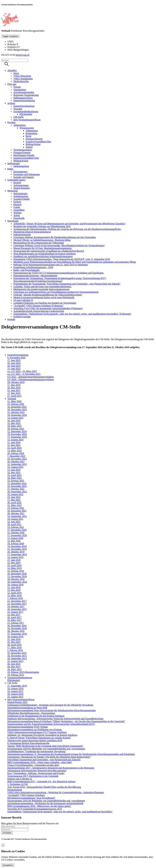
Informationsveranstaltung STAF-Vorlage (27, 727)
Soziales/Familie (22, 199)
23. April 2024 (14, 448)
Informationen (20, 172)
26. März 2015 (14, 669)
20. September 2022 (17, 492)
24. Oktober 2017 (16, 606)
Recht (28, 136)
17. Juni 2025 (14, 360)
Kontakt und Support (24, 177)
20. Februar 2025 (16, 429)
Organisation (20, 90)
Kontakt (11, 319)
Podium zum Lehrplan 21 (20, 779)
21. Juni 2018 (14, 587)
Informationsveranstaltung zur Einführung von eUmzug (34, 730)
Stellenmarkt (14, 163)
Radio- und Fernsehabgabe (27, 270)
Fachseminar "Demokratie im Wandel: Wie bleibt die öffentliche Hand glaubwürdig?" (49, 757)
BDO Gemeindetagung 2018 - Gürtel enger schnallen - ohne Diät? (40, 762)
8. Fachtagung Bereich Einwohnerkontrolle (28, 743)
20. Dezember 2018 (17, 574)
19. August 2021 (15, 519)
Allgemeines (20, 125)
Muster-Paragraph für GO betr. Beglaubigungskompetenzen (43, 248)
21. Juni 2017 (14, 390)
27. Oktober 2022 (16, 489)
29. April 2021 (14, 524)
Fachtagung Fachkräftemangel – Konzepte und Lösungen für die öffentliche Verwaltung (50, 705)
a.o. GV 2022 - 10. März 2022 (22, 371)
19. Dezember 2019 (17, 546)
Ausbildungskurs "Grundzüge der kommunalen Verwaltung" (37, 751)
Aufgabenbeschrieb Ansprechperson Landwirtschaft (39, 311)
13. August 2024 (15, 440)
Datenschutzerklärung (24, 101)
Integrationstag (15, 790)
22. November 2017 (17, 604)
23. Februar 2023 (16, 481)
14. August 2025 (15, 418)
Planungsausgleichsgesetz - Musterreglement (35, 276)
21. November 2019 (17, 549)
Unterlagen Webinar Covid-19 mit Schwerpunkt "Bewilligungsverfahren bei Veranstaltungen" (59, 245)
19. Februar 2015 (16, 675)
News (16, 73)
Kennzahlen (31, 133)
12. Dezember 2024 (17, 431)
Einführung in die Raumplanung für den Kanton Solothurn (36, 716)
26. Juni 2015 (14, 664)
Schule (17, 207)
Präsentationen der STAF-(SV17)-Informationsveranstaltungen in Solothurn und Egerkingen (58, 273)
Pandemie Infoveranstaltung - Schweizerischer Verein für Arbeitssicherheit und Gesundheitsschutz (55, 719)
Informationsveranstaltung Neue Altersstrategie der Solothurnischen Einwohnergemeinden (51, 710)
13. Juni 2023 (14, 470)
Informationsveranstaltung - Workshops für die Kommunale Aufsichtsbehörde (45, 803)
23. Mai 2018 (14, 590)
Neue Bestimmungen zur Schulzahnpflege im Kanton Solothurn (45, 254)
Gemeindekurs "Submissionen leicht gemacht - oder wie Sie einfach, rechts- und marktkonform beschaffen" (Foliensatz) (72, 314)
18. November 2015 (17, 656)
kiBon (10, 169)
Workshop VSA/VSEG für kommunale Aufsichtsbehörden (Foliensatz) (48, 308)
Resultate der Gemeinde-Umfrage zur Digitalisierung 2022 (42, 226)
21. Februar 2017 (16, 623)
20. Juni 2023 (14, 366)
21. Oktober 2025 (16, 412)
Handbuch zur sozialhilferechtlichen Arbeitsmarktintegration (43, 256)
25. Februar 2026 (16, 404)
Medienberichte (21, 81)
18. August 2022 (15, 494)
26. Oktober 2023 (16, 462)
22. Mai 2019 (14, 563)
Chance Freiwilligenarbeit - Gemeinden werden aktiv (33, 765)
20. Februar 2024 (16, 453)
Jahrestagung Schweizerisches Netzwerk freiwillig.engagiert (37, 771)
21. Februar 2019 (16, 571)
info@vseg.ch (23, 55)
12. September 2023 (17, 464)
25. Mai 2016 (14, 642)
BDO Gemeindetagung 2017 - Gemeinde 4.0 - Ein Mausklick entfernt (41, 781)
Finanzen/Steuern (34, 139)
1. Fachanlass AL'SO (18, 784)
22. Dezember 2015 (17, 653)
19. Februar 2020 (16, 544)
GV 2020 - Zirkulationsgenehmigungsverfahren (31, 379)
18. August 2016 (15, 637)
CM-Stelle (19, 117)
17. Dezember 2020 (17, 530)
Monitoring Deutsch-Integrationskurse (32, 232)
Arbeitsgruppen (21, 185)
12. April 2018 (14, 593)
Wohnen (17, 213)
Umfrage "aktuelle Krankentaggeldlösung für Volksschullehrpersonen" (48, 295)
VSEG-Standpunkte (23, 79)
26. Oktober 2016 (16, 631)
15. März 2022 (14, 505)
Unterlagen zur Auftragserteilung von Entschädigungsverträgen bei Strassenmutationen (56, 292)
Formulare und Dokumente (27, 174)
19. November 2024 (17, 434)
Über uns (12, 84)
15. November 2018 (17, 576)
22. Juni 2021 (14, 522)
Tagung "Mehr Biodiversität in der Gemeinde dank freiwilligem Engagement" (45, 746)
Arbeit (17, 215)
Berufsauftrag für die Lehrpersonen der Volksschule (39, 243)
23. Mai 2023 (14, 472)
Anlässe (11, 103)
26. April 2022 (14, 503)
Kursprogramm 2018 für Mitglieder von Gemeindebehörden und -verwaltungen (46, 749)
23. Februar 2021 (16, 527)
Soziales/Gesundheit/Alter (38, 142)
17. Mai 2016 (14, 393)
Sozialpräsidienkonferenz (26, 111)
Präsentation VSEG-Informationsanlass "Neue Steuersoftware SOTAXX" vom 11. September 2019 (62, 259)
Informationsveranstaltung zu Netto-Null (27, 708)
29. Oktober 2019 (16, 382)
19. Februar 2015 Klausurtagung (23, 672)
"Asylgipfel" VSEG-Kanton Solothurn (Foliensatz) (38, 306)
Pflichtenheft (26, 114)
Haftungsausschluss (23, 98)
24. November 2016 (17, 628)
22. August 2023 (15, 467)
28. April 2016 (14, 645)
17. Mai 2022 (14, 500)
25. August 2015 (15, 661)
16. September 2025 (17, 415)
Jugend (29, 147)
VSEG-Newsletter (22, 76)
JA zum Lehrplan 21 (23, 300)
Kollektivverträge (22, 317)
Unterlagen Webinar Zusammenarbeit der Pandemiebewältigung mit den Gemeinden (55, 237)
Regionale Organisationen (26, 95)
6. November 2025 (16, 358)
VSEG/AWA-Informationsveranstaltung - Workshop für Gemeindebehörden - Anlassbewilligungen (56, 792)
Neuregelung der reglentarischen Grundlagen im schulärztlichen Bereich (49, 251)
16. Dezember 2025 (17, 407)
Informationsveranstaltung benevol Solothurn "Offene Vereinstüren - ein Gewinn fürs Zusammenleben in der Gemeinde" (66, 721)
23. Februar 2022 (16, 508)
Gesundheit (19, 210)
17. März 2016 (14, 647)
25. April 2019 (14, 565)
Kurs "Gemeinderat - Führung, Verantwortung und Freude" (36, 773)
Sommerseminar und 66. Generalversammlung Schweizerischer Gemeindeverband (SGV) (51, 724)
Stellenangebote (21, 166)
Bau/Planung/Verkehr (24, 155)
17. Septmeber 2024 (17, 437)
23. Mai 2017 (14, 615)
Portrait (17, 87)
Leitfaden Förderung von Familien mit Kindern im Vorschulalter (45, 303)
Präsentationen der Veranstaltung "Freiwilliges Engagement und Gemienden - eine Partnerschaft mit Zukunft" (67, 284)
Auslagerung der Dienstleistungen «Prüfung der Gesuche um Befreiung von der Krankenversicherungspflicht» (67, 229)
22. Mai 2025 (14, 423)
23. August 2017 (15, 612)
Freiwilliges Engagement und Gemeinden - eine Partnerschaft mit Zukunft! (44, 760)
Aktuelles (12, 70)
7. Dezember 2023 (16, 456)
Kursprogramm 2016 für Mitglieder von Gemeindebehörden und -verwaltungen (46, 801)
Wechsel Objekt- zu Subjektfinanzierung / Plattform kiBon (42, 240)
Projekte (11, 122)
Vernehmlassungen (23, 150)
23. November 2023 (17, 459)
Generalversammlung (24, 106)
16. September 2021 (17, 516)
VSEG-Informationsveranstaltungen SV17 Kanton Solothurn (37, 732)
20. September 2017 (17, 609)
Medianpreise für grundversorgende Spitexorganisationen (41, 289)
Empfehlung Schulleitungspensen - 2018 (33, 267)
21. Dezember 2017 (17, 601)
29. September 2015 (17, 658)
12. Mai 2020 (14, 541)
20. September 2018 (17, 582)
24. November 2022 (17, 486)
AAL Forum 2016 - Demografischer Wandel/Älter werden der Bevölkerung (44, 787)
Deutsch (17, 204)
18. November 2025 (17, 410)
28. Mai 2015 (14, 667)
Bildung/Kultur (33, 144)
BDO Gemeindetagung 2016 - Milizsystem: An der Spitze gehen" (39, 806)
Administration (21, 196)
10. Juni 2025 (14, 420)
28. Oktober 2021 (16, 513)
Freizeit (17, 202)
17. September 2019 (17, 554)
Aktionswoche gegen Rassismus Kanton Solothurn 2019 (35, 740)
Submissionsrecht (22, 235)
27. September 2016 (17, 634)
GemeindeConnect (16, 180)
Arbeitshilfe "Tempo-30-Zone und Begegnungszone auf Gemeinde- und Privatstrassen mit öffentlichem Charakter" (70, 224)
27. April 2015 (14, 396)
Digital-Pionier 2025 (17, 702)
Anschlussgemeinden (24, 92)
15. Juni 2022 (14, 369)
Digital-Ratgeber (22, 188)
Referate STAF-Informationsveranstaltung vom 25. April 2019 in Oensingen (51, 265)
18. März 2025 (14, 426)
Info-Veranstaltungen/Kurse (27, 120)
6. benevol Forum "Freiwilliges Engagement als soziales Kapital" (39, 738)
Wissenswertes (27, 128)
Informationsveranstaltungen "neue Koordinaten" (31, 798)
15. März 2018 (14, 596)
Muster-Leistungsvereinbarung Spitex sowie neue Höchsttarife (44, 297)
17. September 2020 (17, 535)
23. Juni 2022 (14, 497)
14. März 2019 (14, 568)
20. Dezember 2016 (17, 626)
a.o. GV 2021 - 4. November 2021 (24, 374)
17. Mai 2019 (14, 385)
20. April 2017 (14, 617)
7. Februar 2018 (15, 598)
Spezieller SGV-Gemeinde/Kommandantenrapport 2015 (35, 809)
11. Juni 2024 (14, 442)
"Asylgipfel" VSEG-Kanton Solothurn (26, 795)
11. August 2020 (15, 538)
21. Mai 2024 (14, 445)
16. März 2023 (14, 478)
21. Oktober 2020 (16, 533)
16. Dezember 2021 (17, 511)
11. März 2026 (14, 401)
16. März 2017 (14, 620)
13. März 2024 (14, 451)
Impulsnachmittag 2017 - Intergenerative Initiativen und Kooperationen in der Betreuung (51, 768)
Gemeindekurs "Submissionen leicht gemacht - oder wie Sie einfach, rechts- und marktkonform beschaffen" (60, 812)
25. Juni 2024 (14, 363)
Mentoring (12, 191)
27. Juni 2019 (14, 560)
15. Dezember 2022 (17, 483)
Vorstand (18, 109)
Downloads (19, 218)
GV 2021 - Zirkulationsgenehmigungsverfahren (31, 377)
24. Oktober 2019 (16, 552)
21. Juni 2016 (14, 639)
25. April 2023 (14, 475)
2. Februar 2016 (15, 650)
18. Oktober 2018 (16, 579)
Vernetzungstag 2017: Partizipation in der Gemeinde (33, 776)
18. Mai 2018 (14, 388)
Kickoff (17, 183)
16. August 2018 (15, 585)
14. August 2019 (15, 557)
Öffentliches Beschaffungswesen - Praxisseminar (31, 713)
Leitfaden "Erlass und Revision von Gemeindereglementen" (43, 286)
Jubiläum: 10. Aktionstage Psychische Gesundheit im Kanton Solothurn (42, 735)
